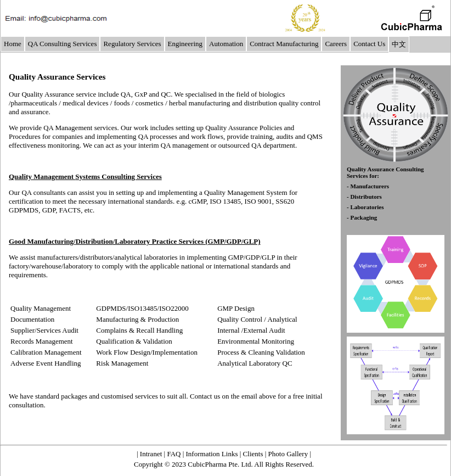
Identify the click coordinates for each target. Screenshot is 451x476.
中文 (399, 44)
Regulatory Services (132, 44)
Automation (226, 44)
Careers (336, 44)
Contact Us (369, 44)
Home (13, 44)
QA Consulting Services (63, 44)
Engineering (185, 44)
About (233, 436)
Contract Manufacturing (284, 44)
